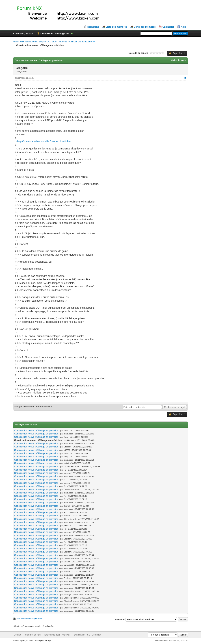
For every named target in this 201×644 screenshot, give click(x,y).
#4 (185, 78)
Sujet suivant (43, 407)
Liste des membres (116, 27)
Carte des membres (145, 27)
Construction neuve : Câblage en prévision (36, 430)
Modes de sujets (179, 60)
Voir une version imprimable (30, 618)
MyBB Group (45, 640)
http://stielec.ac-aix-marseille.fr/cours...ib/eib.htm (44, 142)
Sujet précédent (25, 407)
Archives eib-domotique (80, 42)
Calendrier (168, 27)
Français (63, 42)
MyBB (22, 640)
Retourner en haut (32, 635)
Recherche (93, 27)
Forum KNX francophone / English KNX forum (35, 42)
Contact (18, 635)
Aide (183, 27)
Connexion (47, 33)
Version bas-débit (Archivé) (57, 635)
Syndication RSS (82, 635)
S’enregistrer (62, 33)
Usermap (96, 635)
